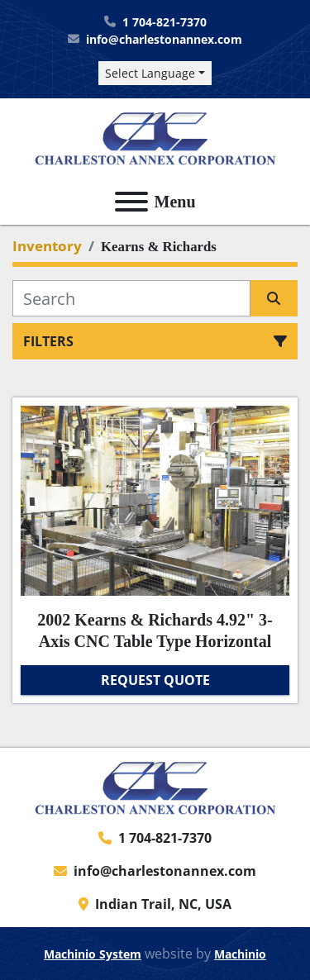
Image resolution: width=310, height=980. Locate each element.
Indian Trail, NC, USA (163, 904)
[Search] (131, 298)
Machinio (240, 954)
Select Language (150, 73)
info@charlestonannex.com (164, 39)
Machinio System (93, 954)
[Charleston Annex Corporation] (155, 787)
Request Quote (155, 680)
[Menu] (131, 202)
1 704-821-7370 (165, 22)
